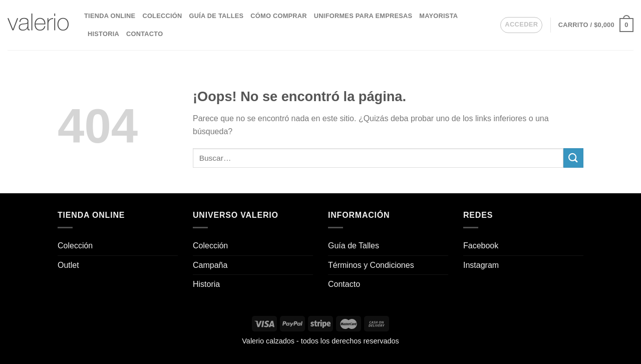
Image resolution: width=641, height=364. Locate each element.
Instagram (481, 265)
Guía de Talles (216, 16)
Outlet (68, 265)
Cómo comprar (279, 16)
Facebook (481, 246)
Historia (103, 34)
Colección (162, 16)
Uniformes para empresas (363, 16)
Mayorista (438, 16)
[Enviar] (573, 158)
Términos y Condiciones (371, 265)
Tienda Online (110, 16)
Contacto (144, 34)
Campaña (210, 265)
